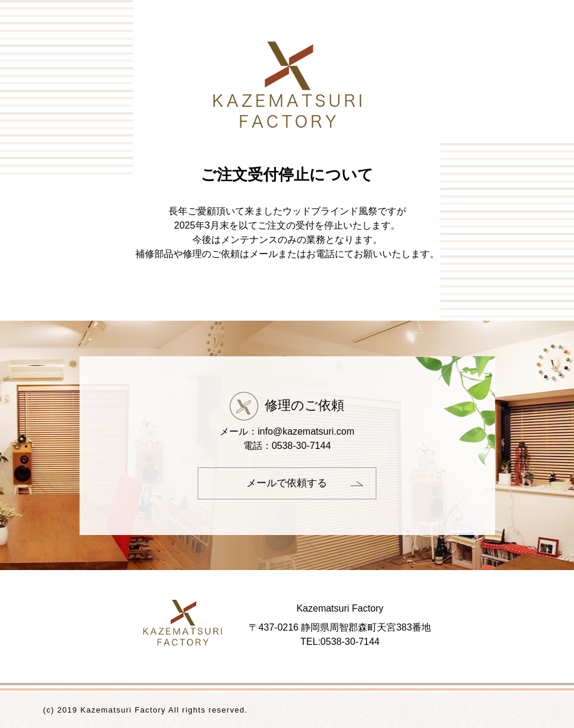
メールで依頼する (287, 483)
